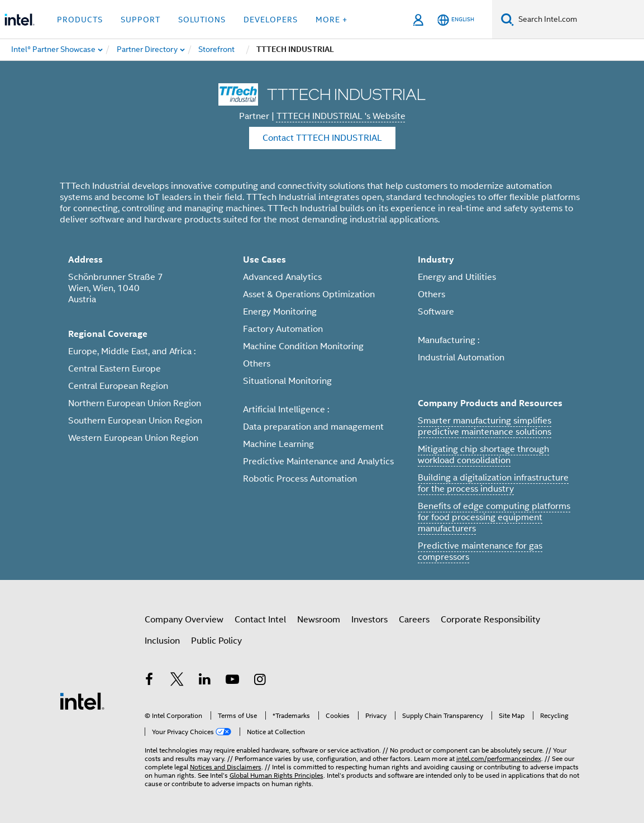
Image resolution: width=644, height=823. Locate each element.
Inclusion (162, 641)
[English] (456, 20)
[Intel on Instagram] (260, 681)
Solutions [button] (202, 20)
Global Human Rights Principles (276, 775)
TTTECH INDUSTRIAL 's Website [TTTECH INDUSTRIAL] (341, 116)
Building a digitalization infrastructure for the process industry (493, 483)
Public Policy (216, 641)
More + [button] (331, 20)
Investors (369, 620)
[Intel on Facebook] (150, 681)
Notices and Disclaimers (226, 767)
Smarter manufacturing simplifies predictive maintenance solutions (485, 426)
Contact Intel (260, 620)
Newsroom (319, 620)
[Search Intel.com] (579, 20)
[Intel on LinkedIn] (205, 681)
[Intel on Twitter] (177, 681)
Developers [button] (271, 20)
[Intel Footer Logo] (82, 701)
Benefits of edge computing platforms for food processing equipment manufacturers (494, 517)
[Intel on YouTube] (232, 681)
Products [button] (80, 20)
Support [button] (140, 20)
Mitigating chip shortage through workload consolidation (483, 455)
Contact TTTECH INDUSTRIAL (322, 138)
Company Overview (184, 620)
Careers (414, 620)
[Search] (507, 19)
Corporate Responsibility (490, 620)
